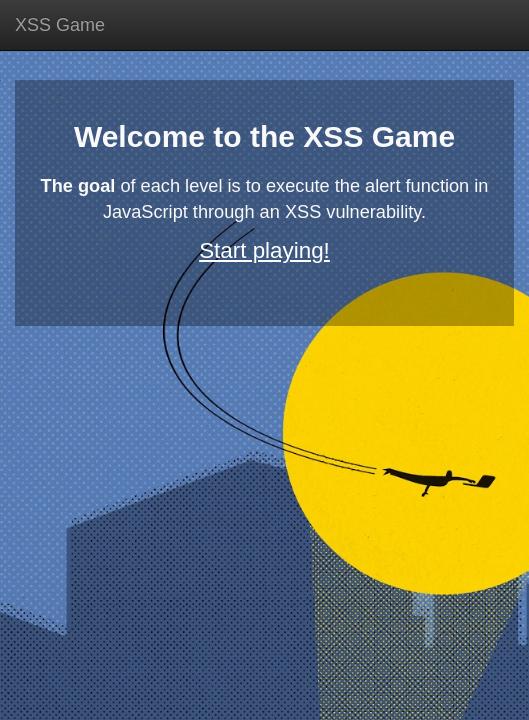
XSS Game (60, 25)
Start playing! (264, 250)
